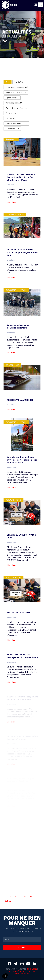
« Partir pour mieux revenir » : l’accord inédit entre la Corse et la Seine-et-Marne (21, 177)
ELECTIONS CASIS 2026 (19, 613)
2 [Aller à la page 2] (11, 896)
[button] (41, 5)
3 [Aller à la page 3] (15, 896)
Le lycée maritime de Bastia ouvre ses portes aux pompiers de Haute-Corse (22, 460)
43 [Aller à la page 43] (31, 896)
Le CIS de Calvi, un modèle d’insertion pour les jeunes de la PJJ (23, 252)
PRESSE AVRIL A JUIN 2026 (20, 400)
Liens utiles (32, 969)
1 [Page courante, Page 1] (6, 896)
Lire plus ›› (12, 202)
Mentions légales (16, 971)
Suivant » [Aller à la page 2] (9, 901)
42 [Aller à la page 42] (25, 896)
